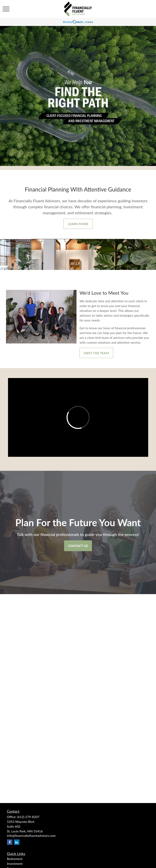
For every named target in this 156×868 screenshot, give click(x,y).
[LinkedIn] (17, 842)
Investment (15, 864)
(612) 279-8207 (28, 817)
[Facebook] (10, 842)
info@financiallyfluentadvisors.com (31, 836)
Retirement (15, 859)
